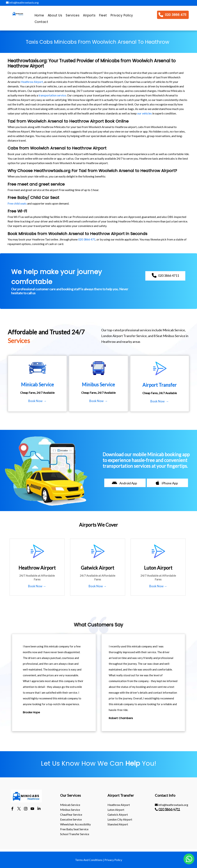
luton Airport (116, 810)
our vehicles (145, 113)
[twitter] (19, 809)
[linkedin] (39, 809)
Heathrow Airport (32, 82)
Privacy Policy (113, 860)
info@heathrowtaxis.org (22, 3)
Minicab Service (70, 805)
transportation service (52, 95)
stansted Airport (118, 824)
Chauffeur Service (71, 814)
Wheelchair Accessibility (75, 824)
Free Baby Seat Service (74, 829)
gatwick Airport (118, 814)
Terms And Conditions (89, 860)
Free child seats (17, 203)
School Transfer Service (75, 834)
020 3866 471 (87, 239)
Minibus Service (70, 810)
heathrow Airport (119, 805)
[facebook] (12, 809)
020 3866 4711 (169, 809)
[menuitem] (39, 16)
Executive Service (71, 819)
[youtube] (32, 809)
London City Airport (120, 819)
